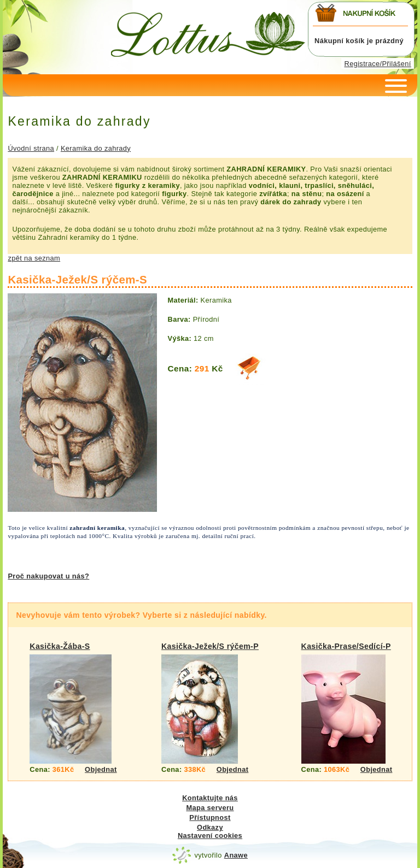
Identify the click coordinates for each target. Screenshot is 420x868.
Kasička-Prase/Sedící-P (346, 646)
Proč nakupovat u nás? (48, 576)
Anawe (236, 855)
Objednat (101, 769)
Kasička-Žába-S (60, 646)
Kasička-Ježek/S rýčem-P (210, 646)
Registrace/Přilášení (378, 64)
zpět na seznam (34, 258)
